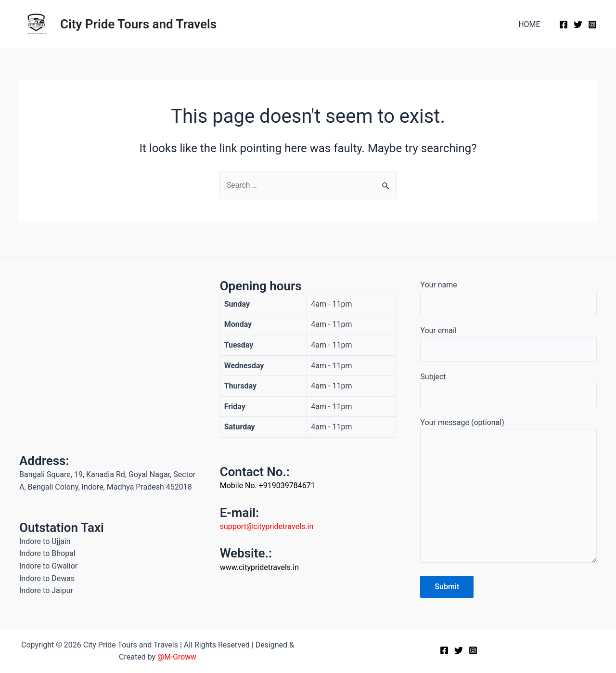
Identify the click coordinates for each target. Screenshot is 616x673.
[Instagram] (592, 25)
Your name (508, 295)
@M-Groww (177, 657)
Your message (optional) (508, 492)
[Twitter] (578, 25)
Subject (508, 388)
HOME (531, 24)
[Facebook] (564, 25)
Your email (508, 341)
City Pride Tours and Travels (138, 24)
